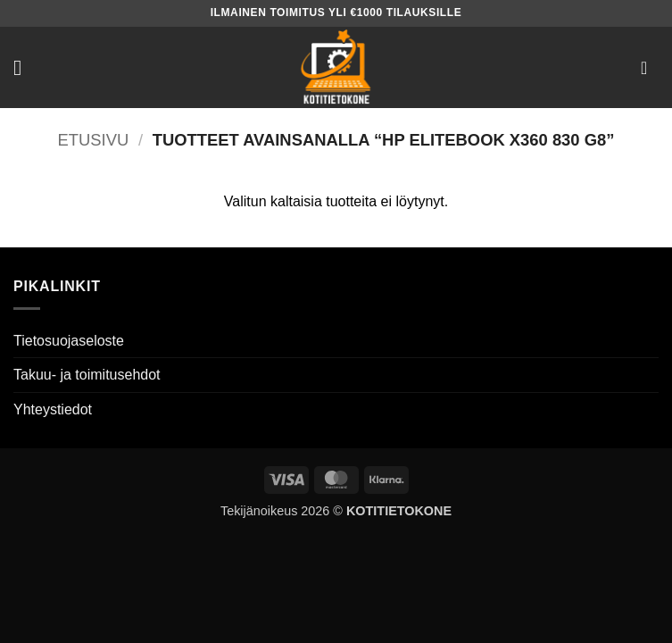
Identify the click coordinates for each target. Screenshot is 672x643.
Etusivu (94, 140)
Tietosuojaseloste (69, 341)
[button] (24, 67)
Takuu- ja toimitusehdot (87, 375)
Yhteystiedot (53, 409)
